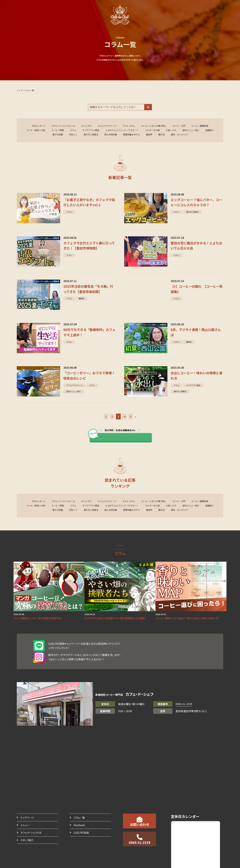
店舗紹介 (45, 135)
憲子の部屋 (61, 135)
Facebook (80, 816)
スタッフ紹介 (28, 831)
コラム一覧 (80, 808)
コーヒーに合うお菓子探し (156, 126)
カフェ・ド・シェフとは (32, 823)
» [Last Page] (136, 418)
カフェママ (84, 126)
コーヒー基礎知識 (205, 126)
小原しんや (182, 131)
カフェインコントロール (59, 126)
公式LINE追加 (82, 823)
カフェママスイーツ (106, 126)
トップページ (28, 808)
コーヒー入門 (183, 126)
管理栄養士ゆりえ (140, 135)
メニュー (25, 816)
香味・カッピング (191, 135)
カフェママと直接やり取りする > (123, 439)
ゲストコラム (129, 126)
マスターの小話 (162, 131)
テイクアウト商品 (96, 131)
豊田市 (159, 135)
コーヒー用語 (61, 131)
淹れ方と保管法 (97, 135)
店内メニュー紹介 (204, 131)
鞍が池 (172, 135)
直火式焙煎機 (118, 135)
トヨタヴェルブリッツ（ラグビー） (130, 131)
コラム (78, 131)
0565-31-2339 (184, 694)
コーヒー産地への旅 (38, 131)
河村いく (78, 135)
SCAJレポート (33, 126)
